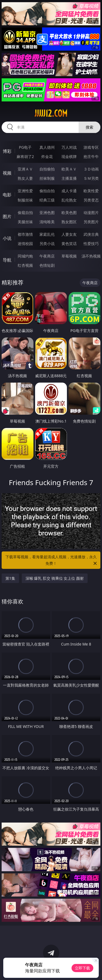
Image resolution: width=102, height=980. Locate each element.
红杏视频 (25, 265)
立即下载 (82, 968)
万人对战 (69, 147)
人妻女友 (69, 234)
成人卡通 (69, 191)
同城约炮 (25, 256)
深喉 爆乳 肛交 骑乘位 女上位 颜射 (55, 578)
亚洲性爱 (25, 191)
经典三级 (47, 200)
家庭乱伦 (47, 234)
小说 (7, 238)
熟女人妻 (25, 178)
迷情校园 (25, 244)
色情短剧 (47, 265)
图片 (7, 216)
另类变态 (91, 200)
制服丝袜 (25, 200)
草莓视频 (69, 256)
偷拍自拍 (47, 191)
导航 (7, 260)
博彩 (7, 151)
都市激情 (25, 234)
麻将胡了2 (25, 156)
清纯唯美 (47, 222)
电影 (7, 195)
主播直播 (69, 178)
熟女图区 (69, 222)
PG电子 (25, 147)
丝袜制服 (47, 178)
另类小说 (47, 244)
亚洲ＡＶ (25, 169)
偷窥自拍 (25, 213)
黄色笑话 (69, 244)
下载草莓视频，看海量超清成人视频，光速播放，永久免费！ (52, 560)
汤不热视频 (91, 256)
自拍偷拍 (47, 169)
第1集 (10, 578)
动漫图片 (91, 213)
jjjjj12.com (51, 113)
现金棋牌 (69, 156)
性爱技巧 (91, 244)
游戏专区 (91, 147)
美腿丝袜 (25, 222)
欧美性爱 (91, 191)
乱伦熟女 (69, 200)
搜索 (89, 127)
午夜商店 (47, 256)
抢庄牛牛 (91, 156)
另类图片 (91, 222)
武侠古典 (91, 234)
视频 (7, 173)
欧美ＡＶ (69, 169)
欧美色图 (69, 213)
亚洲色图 (47, 213)
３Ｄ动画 (91, 169)
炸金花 (47, 156)
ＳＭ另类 (91, 178)
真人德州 (47, 147)
